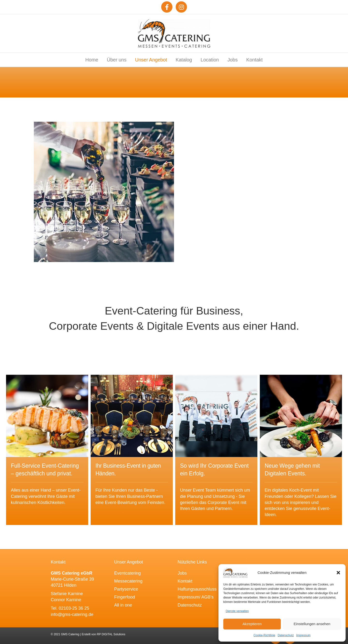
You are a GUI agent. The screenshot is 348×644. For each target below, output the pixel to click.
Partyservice (126, 589)
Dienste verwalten (237, 611)
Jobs (232, 60)
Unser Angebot (151, 60)
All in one (123, 605)
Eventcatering (128, 573)
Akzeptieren (252, 624)
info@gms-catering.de (72, 614)
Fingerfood (125, 597)
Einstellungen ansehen (312, 624)
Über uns (117, 60)
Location (210, 60)
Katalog (184, 60)
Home (92, 60)
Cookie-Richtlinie (264, 635)
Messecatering (128, 581)
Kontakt (254, 60)
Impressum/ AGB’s (196, 597)
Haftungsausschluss (197, 589)
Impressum (303, 635)
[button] (338, 573)
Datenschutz (286, 635)
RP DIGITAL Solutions (111, 634)
